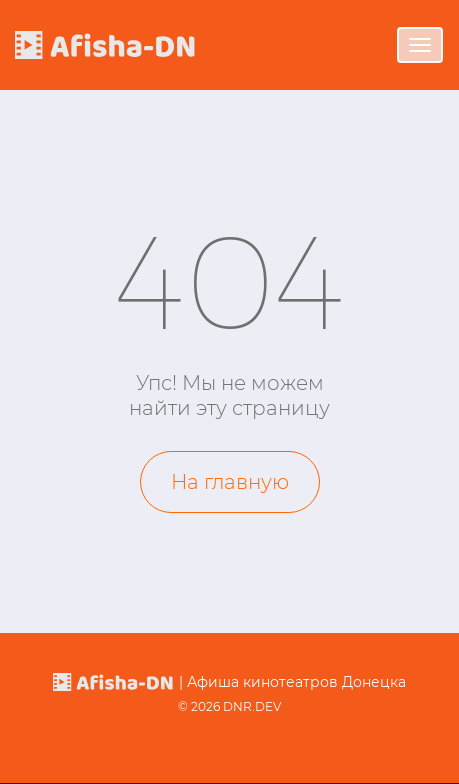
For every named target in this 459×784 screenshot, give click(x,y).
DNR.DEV (252, 706)
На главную (230, 482)
